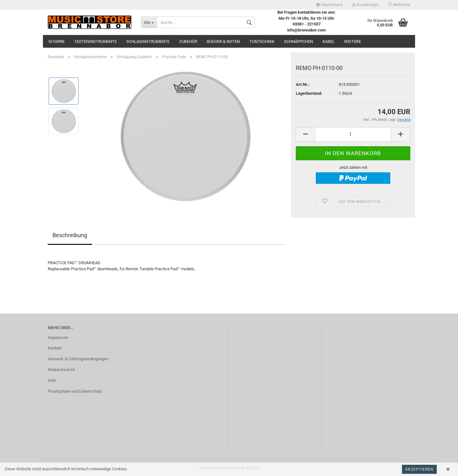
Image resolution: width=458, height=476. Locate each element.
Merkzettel (399, 5)
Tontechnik (262, 41)
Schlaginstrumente (148, 41)
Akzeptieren (419, 469)
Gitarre (56, 41)
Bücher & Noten (223, 41)
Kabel (329, 41)
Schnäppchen (298, 41)
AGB (52, 380)
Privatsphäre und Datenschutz (75, 391)
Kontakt (55, 348)
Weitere (353, 41)
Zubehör (188, 41)
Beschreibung (70, 235)
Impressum (58, 338)
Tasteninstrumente (95, 41)
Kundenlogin (365, 5)
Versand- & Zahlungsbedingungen (78, 359)
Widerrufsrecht (61, 370)
